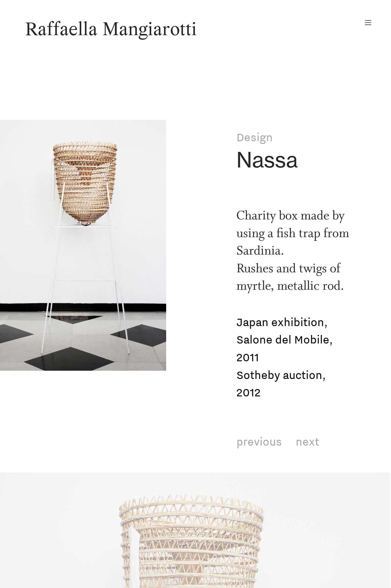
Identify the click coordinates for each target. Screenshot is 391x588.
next (307, 441)
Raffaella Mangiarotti (111, 30)
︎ (368, 23)
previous (259, 441)
